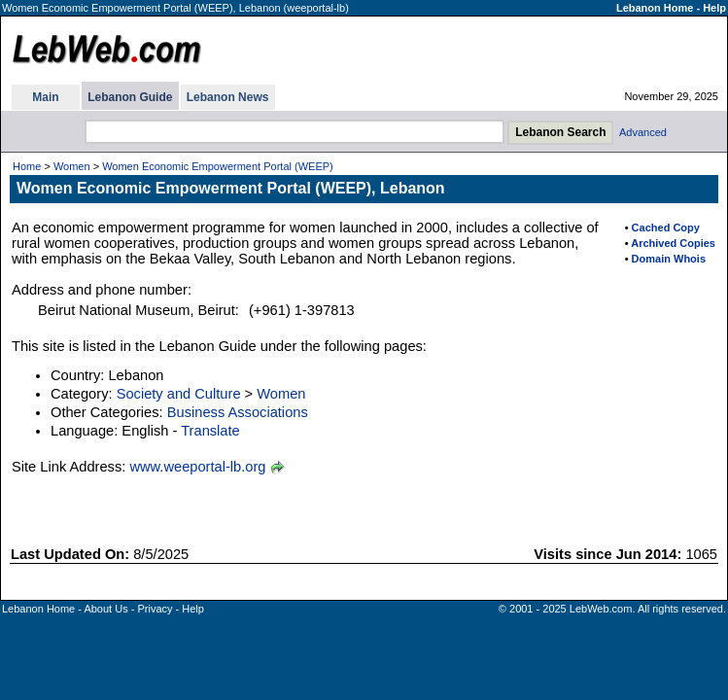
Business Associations (238, 412)
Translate (210, 431)
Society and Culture (179, 394)
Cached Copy (666, 227)
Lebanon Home (655, 8)
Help (714, 8)
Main (45, 97)
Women (72, 166)
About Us (105, 609)
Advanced (643, 132)
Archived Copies (673, 243)
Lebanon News (228, 97)
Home (27, 166)
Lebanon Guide (130, 97)
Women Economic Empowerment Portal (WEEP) (218, 166)
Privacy (155, 609)
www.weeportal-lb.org (197, 467)
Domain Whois (669, 259)
